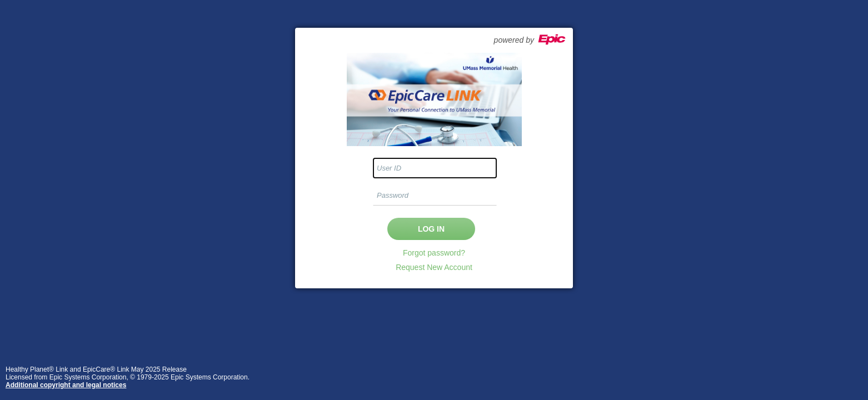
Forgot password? (434, 253)
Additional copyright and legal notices (66, 385)
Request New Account (434, 267)
